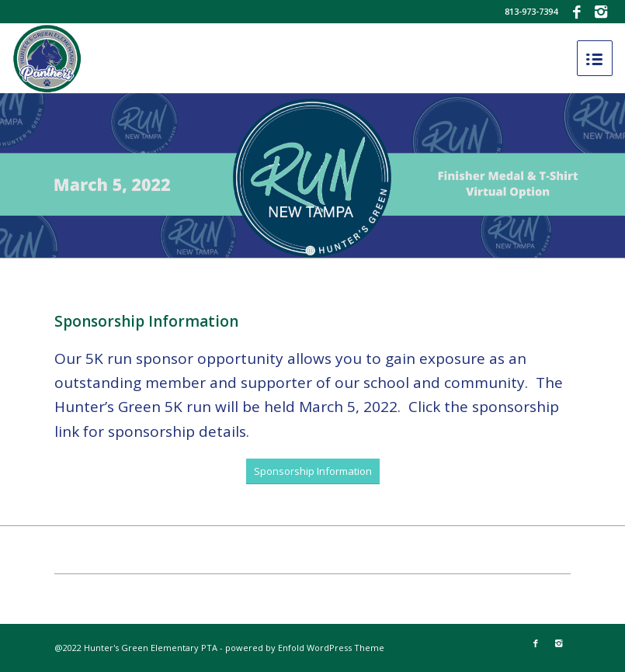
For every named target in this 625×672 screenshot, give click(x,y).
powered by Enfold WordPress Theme (305, 648)
